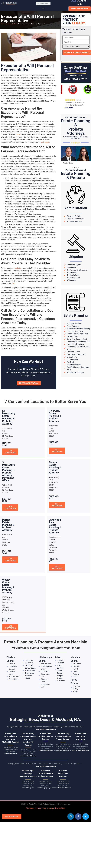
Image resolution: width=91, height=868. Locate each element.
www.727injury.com (11, 753)
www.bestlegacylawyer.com (63, 750)
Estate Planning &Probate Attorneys (76, 127)
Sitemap (51, 808)
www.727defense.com (46, 750)
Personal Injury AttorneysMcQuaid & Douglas (28, 773)
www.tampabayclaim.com (28, 756)
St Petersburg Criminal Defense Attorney (46, 736)
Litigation (76, 257)
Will (14, 284)
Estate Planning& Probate (76, 176)
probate (18, 268)
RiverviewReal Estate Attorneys (63, 773)
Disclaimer (30, 808)
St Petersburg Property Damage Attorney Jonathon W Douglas (28, 739)
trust (19, 134)
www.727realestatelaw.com (80, 750)
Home (3, 24)
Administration (12, 24)
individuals (45, 142)
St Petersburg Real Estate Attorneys (80, 736)
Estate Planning (76, 315)
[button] (43, 8)
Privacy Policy (41, 808)
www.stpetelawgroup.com (46, 729)
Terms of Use (60, 808)
